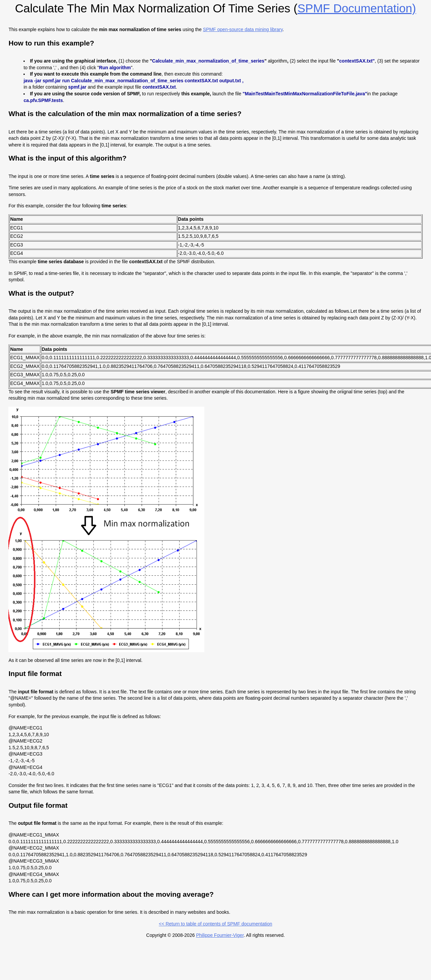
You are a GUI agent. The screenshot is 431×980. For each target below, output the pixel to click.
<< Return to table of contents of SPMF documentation (215, 924)
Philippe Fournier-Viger (220, 935)
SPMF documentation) (357, 8)
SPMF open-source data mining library (243, 29)
